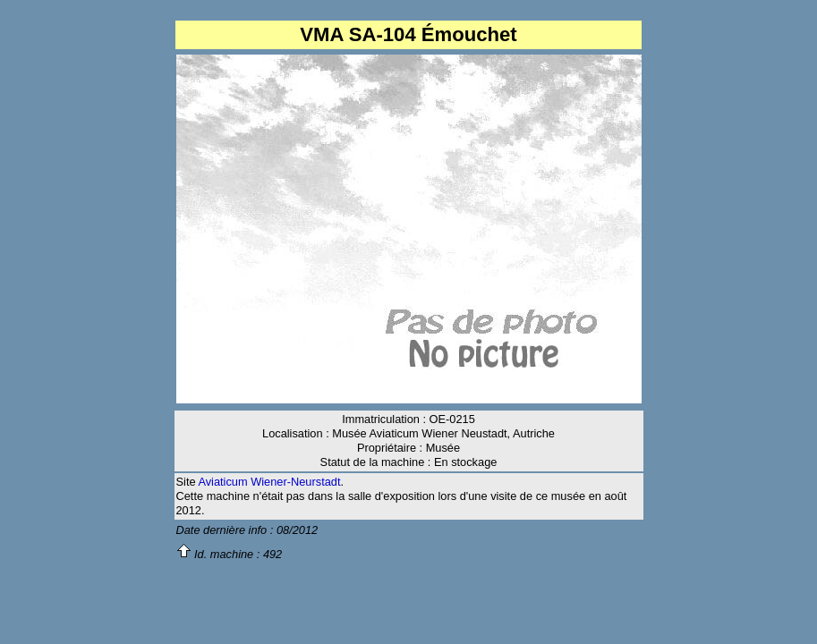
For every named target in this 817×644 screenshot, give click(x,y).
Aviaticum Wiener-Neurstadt (269, 482)
